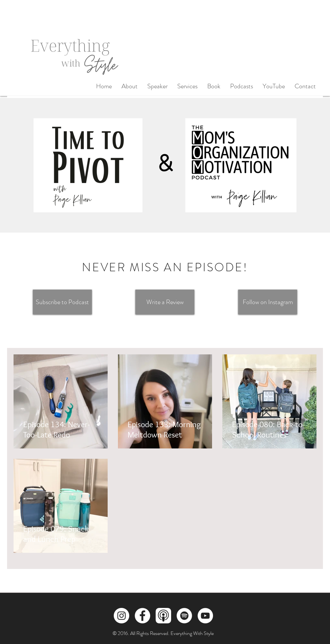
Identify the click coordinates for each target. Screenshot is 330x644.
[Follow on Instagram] (268, 302)
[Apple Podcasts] (163, 616)
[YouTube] (205, 616)
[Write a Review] (165, 302)
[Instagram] (121, 616)
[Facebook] (142, 616)
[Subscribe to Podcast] (62, 302)
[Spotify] (184, 616)
